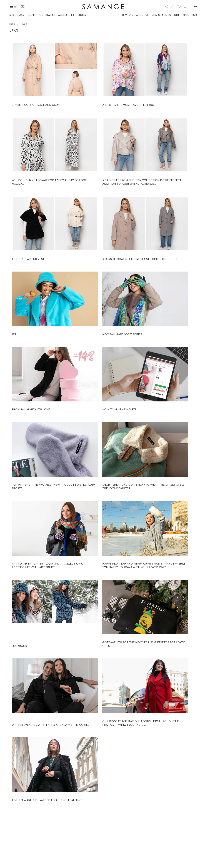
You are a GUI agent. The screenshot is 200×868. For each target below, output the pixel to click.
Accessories (66, 15)
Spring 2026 (17, 15)
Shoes (82, 15)
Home (12, 24)
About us (142, 15)
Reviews (128, 15)
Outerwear (47, 15)
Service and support (165, 15)
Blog (186, 15)
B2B (195, 15)
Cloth (32, 15)
